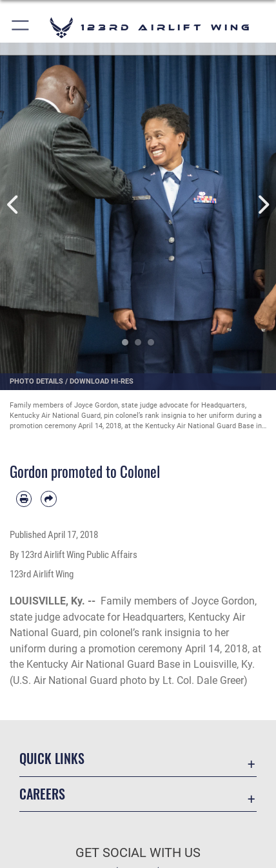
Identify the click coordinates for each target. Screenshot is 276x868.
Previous (14, 205)
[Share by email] (48, 499)
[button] (21, 27)
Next (262, 205)
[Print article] (24, 499)
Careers (42, 794)
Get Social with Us (138, 853)
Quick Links (52, 759)
